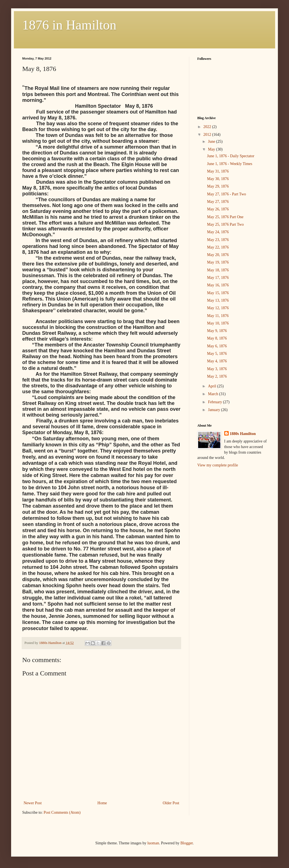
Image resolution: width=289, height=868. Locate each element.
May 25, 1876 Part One (225, 217)
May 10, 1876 (218, 323)
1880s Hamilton (243, 434)
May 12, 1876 (218, 308)
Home (102, 803)
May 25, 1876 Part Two (225, 224)
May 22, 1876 (218, 247)
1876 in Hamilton (69, 25)
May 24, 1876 (218, 232)
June (212, 142)
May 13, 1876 (218, 300)
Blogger (186, 843)
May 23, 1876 (218, 240)
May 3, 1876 (217, 369)
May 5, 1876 (217, 354)
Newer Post (33, 803)
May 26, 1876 (218, 209)
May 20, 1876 (218, 255)
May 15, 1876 (218, 293)
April (212, 386)
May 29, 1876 (218, 186)
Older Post (171, 803)
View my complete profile (218, 465)
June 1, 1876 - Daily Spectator (231, 156)
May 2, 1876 (217, 376)
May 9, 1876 (217, 331)
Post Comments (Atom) (62, 812)
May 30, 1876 (218, 179)
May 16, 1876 (218, 285)
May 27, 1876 (218, 202)
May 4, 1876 (217, 361)
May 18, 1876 (218, 270)
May (212, 149)
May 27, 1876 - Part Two (226, 194)
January (214, 410)
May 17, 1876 (218, 278)
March (213, 394)
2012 (208, 135)
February (215, 402)
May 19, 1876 (218, 262)
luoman (153, 843)
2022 (208, 127)
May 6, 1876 (217, 346)
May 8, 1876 (217, 338)
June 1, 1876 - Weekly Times (230, 164)
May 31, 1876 (218, 171)
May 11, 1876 (218, 316)
